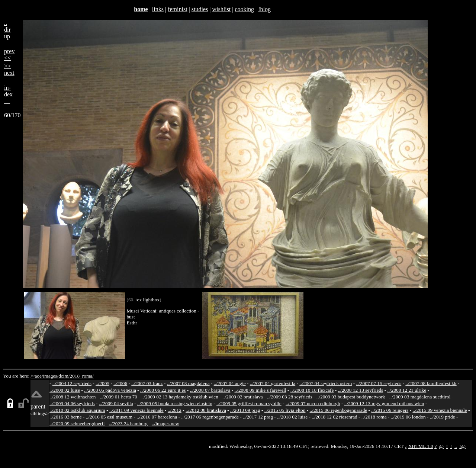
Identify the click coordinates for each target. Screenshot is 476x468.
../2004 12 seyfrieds (72, 383)
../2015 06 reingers (390, 410)
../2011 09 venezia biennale (136, 410)
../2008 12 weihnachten (73, 397)
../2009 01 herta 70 (118, 397)
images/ (51, 376)
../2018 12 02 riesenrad (335, 417)
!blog (264, 9)
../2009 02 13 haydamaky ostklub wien (180, 397)
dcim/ (64, 376)
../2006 (120, 383)
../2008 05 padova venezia (110, 390)
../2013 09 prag (245, 410)
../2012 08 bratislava (206, 410)
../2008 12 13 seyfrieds (361, 390)
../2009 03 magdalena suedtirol (420, 397)
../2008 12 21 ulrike (407, 390)
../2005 (102, 383)
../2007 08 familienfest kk (431, 383)
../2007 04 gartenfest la (273, 383)
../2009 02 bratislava (243, 397)
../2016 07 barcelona (157, 417)
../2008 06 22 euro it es (163, 390)
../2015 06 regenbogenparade (339, 410)
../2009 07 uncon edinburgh (313, 403)
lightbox (151, 300)
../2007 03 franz (147, 383)
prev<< (9, 55)
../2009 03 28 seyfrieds (290, 397)
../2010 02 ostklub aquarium (77, 410)
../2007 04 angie (230, 383)
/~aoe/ (37, 376)
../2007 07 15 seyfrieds (379, 383)
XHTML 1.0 (421, 446)
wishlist (221, 9)
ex (140, 300)
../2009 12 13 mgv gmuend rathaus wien (384, 403)
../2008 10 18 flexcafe (312, 390)
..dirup (7, 30)
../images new (165, 424)
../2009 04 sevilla (116, 403)
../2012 (175, 410)
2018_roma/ (81, 376)
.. (456, 446)
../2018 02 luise (292, 417)
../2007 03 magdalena (188, 383)
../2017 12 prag (258, 417)
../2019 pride (443, 417)
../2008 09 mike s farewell (260, 390)
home (141, 9)
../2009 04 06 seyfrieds (72, 403)
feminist (177, 9)
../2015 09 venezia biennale (440, 410)
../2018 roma (374, 417)
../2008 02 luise (65, 390)
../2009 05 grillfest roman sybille (249, 403)
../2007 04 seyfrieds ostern (326, 383)
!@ (462, 446)
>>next (9, 69)
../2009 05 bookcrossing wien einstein (175, 403)
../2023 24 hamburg (128, 424)
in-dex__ (8, 94)
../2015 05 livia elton (285, 410)
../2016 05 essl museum (109, 417)
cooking (244, 9)
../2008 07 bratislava (210, 390)
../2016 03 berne (66, 417)
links (158, 9)
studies (200, 9)
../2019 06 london (408, 417)
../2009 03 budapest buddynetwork (351, 397)
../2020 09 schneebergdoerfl (77, 424)
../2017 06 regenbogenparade (210, 417)
